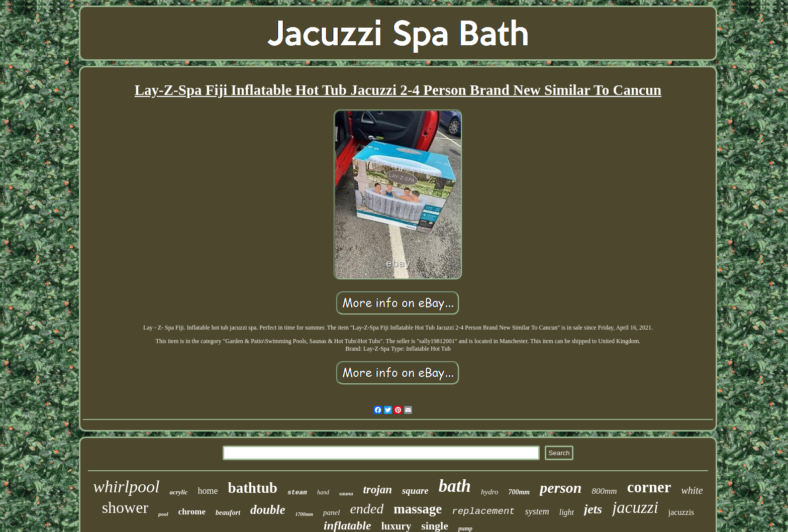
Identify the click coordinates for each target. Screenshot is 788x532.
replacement (483, 511)
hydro (489, 492)
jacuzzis (681, 512)
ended (367, 509)
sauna (346, 493)
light (567, 512)
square (415, 491)
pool (163, 514)
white (692, 490)
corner (649, 487)
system (537, 511)
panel (331, 512)
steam (297, 493)
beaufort (228, 513)
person (561, 488)
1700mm (305, 514)
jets (593, 509)
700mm (519, 492)
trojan (377, 490)
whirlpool (126, 487)
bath (455, 486)
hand (323, 492)
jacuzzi (635, 507)
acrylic (178, 492)
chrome (192, 512)
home (208, 491)
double (268, 510)
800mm (605, 491)
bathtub (253, 488)
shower (125, 507)
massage (418, 509)
